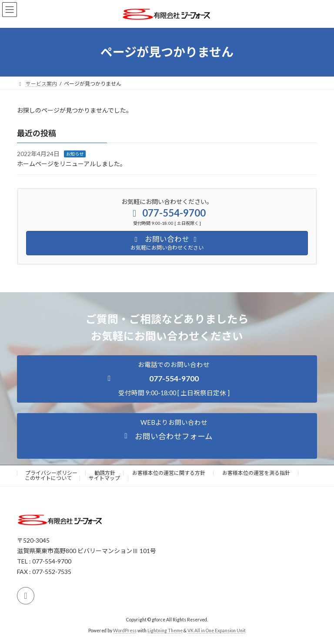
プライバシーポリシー (51, 473)
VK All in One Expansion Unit (217, 631)
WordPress (125, 631)
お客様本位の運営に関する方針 (169, 473)
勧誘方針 (105, 473)
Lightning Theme (165, 631)
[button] (167, 379)
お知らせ (75, 154)
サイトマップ (104, 478)
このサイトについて (48, 478)
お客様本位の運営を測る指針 (256, 473)
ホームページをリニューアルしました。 (72, 164)
